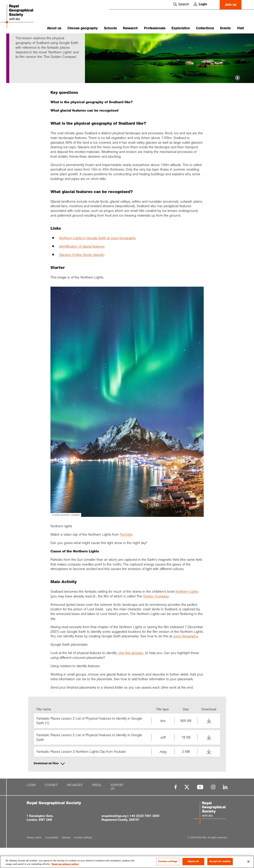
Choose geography (83, 28)
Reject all (193, 861)
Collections (205, 28)
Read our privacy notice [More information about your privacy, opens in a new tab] (65, 864)
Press (97, 805)
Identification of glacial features (82, 267)
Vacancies (75, 805)
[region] (127, 862)
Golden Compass (156, 616)
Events (225, 28)
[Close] (248, 862)
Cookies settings (168, 861)
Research (130, 28)
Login (200, 4)
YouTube (126, 555)
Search (181, 4)
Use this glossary (132, 673)
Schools (110, 28)
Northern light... (60, 40)
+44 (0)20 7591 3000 (144, 836)
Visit (240, 28)
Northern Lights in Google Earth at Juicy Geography (97, 258)
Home (19, 40)
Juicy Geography (185, 656)
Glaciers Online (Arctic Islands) (82, 275)
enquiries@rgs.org (114, 836)
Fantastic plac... (40, 40)
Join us (231, 5)
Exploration (181, 28)
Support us (117, 807)
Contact (51, 805)
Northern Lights (187, 612)
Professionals (155, 28)
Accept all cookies (220, 861)
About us (54, 28)
